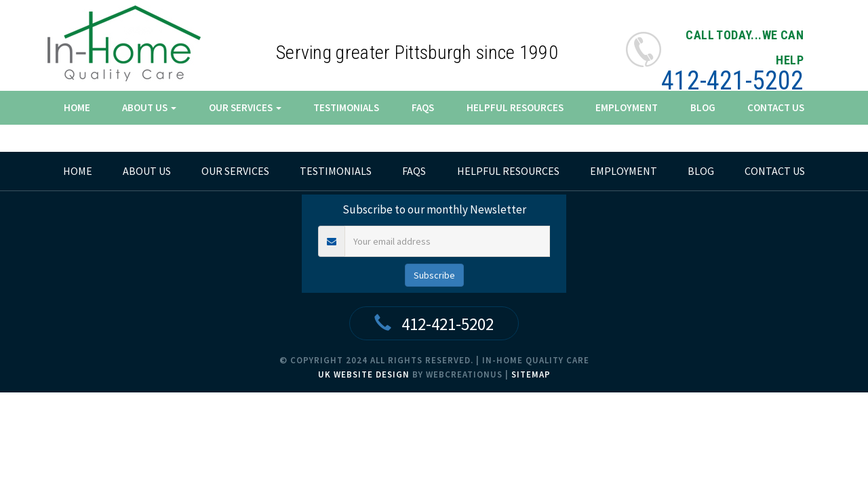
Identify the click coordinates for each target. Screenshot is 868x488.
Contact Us (776, 107)
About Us (149, 107)
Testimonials (346, 107)
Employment (627, 107)
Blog (703, 107)
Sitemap (531, 374)
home (78, 171)
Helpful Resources (515, 107)
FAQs (423, 107)
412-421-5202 (732, 81)
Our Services (245, 107)
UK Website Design (364, 374)
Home (77, 107)
